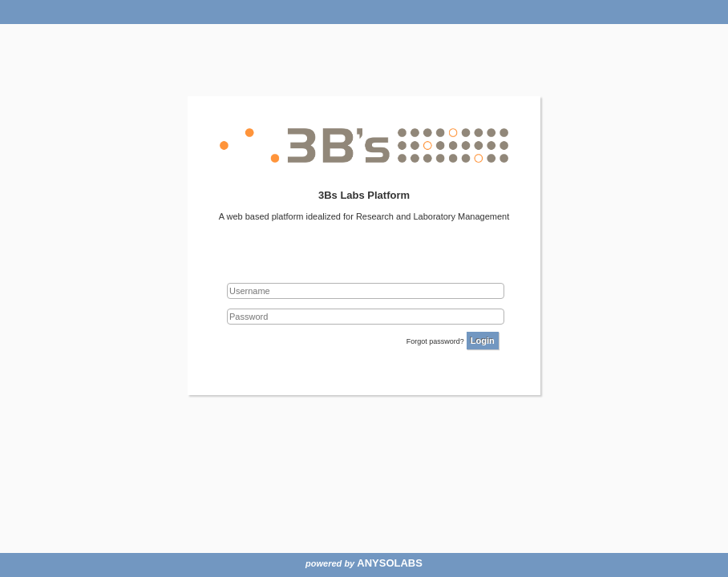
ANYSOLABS (390, 563)
